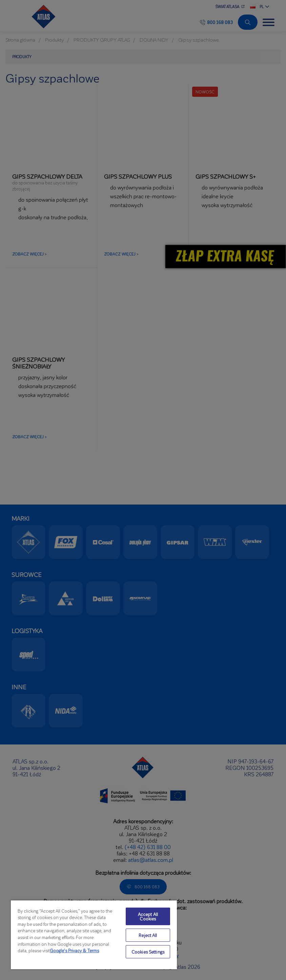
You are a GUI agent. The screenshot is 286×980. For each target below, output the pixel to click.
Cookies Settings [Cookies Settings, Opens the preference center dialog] (148, 952)
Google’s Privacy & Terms (74, 950)
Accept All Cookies (148, 916)
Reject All (148, 935)
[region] (94, 934)
